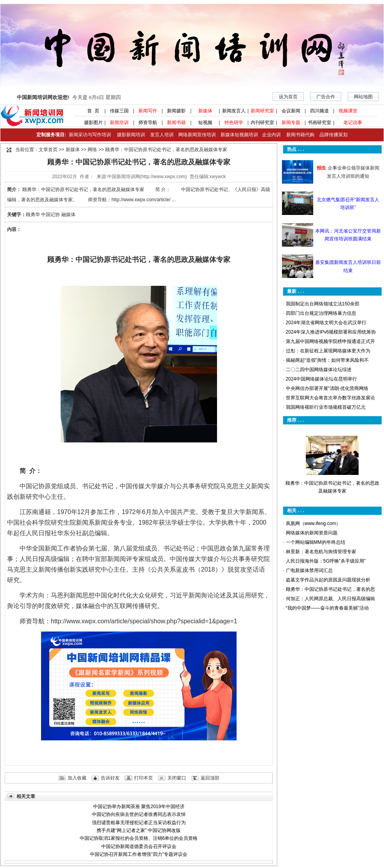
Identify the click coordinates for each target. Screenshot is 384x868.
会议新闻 (291, 111)
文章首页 (48, 150)
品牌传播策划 (332, 135)
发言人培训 (162, 135)
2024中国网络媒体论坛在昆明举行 (322, 379)
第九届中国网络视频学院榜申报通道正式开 (330, 341)
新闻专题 (291, 123)
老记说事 (353, 123)
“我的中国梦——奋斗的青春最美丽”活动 (327, 608)
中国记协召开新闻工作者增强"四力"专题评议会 (139, 854)
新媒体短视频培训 (239, 135)
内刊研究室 (262, 123)
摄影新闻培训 (131, 135)
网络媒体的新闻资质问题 (312, 533)
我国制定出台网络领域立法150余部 (323, 304)
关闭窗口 (177, 778)
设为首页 (288, 97)
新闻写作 (148, 111)
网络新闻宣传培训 (197, 135)
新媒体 (205, 111)
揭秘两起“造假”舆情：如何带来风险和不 (327, 360)
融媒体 (68, 215)
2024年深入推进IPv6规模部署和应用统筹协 (331, 332)
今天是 (69, 97)
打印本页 (144, 778)
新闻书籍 (176, 123)
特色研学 (234, 123)
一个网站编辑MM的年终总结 (316, 542)
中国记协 (50, 215)
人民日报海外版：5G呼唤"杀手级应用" (326, 561)
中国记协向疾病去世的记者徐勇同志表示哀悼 (139, 814)
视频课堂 (348, 111)
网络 (92, 150)
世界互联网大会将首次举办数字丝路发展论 (330, 398)
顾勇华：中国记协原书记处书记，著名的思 (330, 589)
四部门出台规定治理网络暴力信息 (321, 313)
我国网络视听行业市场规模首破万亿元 (326, 407)
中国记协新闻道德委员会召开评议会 (139, 846)
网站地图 (363, 97)
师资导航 (148, 123)
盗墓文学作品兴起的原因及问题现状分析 (328, 580)
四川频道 (319, 111)
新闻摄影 (176, 111)
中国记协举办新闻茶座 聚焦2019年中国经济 (139, 807)
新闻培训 (119, 123)
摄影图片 (91, 123)
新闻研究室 (262, 111)
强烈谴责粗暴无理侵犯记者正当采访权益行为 (139, 823)
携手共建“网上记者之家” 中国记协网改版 (139, 830)
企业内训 (269, 135)
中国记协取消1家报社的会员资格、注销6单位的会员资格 (139, 838)
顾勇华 (33, 215)
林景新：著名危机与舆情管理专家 (321, 552)
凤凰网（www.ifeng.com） (313, 523)
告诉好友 (110, 778)
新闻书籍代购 (297, 135)
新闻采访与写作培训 (89, 135)
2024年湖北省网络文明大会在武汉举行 (326, 323)
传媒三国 (119, 111)
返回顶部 (210, 778)
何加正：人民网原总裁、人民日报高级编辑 (330, 599)
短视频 (205, 123)
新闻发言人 (234, 111)
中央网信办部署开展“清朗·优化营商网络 (327, 388)
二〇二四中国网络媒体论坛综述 (319, 370)
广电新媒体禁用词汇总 (309, 570)
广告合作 (326, 97)
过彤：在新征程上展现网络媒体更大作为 (328, 351)
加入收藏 (77, 778)
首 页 (91, 111)
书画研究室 (319, 123)
